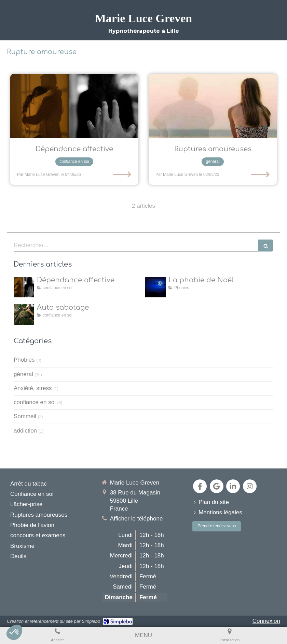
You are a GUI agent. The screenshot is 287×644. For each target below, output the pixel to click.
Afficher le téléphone (136, 519)
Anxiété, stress (33, 388)
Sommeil (25, 416)
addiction (25, 431)
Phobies (24, 360)
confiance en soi (35, 402)
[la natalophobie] (155, 287)
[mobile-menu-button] (143, 635)
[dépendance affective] (74, 106)
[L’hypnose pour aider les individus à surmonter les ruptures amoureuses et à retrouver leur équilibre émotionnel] (213, 106)
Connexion (266, 621)
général (23, 374)
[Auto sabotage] (24, 314)
